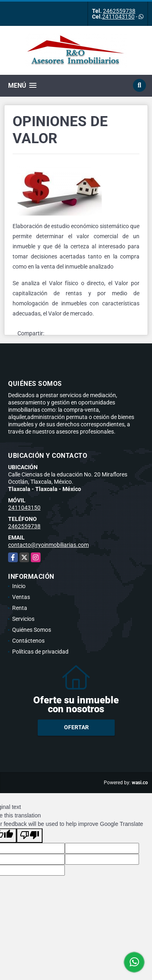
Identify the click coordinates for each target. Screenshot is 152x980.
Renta (20, 608)
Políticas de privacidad (40, 652)
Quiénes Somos (32, 630)
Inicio (19, 586)
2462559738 (119, 11)
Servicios (23, 619)
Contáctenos (28, 641)
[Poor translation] (30, 836)
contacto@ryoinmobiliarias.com (48, 545)
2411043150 (118, 17)
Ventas (21, 597)
